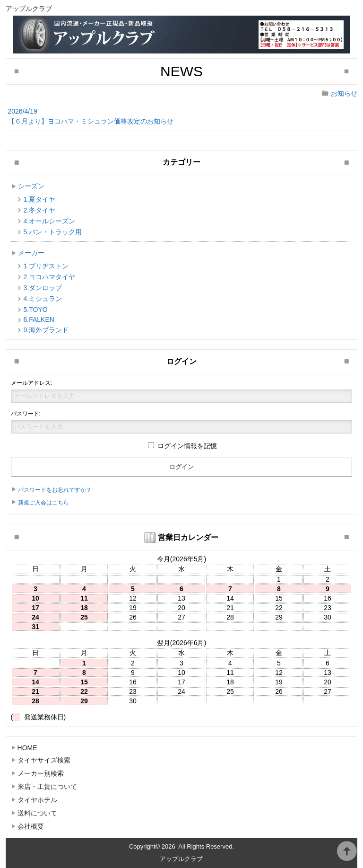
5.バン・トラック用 (53, 232)
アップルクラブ (181, 859)
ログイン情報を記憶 (182, 446)
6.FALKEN (39, 319)
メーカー (31, 253)
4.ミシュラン (43, 299)
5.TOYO (36, 310)
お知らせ (344, 93)
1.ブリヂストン (46, 266)
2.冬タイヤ (40, 210)
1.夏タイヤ (40, 199)
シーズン (31, 186)
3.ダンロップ (43, 288)
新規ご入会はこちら (43, 503)
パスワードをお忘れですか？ (55, 490)
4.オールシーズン (50, 221)
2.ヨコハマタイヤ (50, 277)
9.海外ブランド (46, 330)
